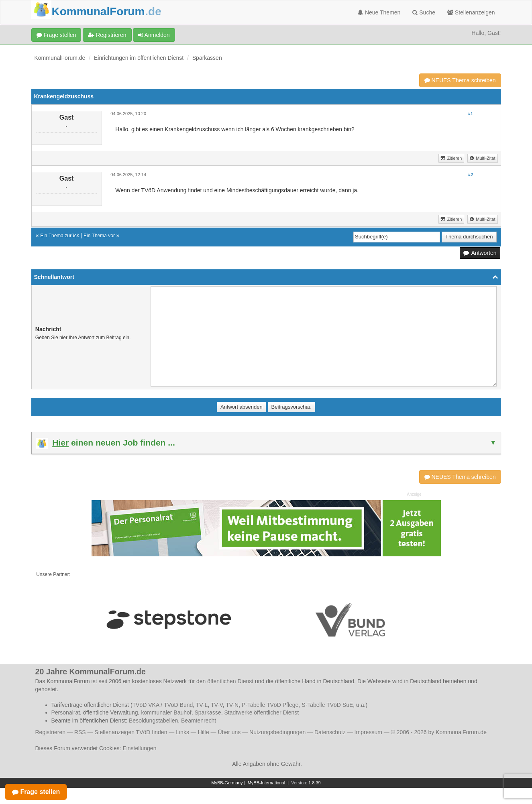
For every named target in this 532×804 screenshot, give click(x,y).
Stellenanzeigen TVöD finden (131, 732)
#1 (471, 114)
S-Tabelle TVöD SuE (327, 705)
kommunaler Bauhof (166, 712)
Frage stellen (56, 35)
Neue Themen (379, 12)
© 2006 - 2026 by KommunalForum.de (439, 732)
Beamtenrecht (199, 721)
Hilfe (204, 732)
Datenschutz (330, 732)
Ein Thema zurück (60, 236)
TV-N (232, 705)
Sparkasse (208, 712)
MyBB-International (267, 783)
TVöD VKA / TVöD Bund (163, 705)
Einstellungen (139, 748)
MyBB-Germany (227, 783)
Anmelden (154, 35)
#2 (471, 175)
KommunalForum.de (60, 58)
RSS (80, 732)
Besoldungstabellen (153, 721)
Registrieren (107, 35)
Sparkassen (207, 58)
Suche (424, 12)
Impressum (368, 732)
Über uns (229, 732)
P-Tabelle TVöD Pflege (270, 705)
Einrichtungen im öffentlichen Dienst (139, 58)
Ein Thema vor (99, 236)
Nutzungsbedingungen (277, 732)
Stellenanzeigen (471, 12)
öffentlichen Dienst (230, 681)
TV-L (202, 705)
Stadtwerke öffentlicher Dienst (261, 712)
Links (182, 732)
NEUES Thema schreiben (460, 80)
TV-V (217, 705)
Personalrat (66, 712)
